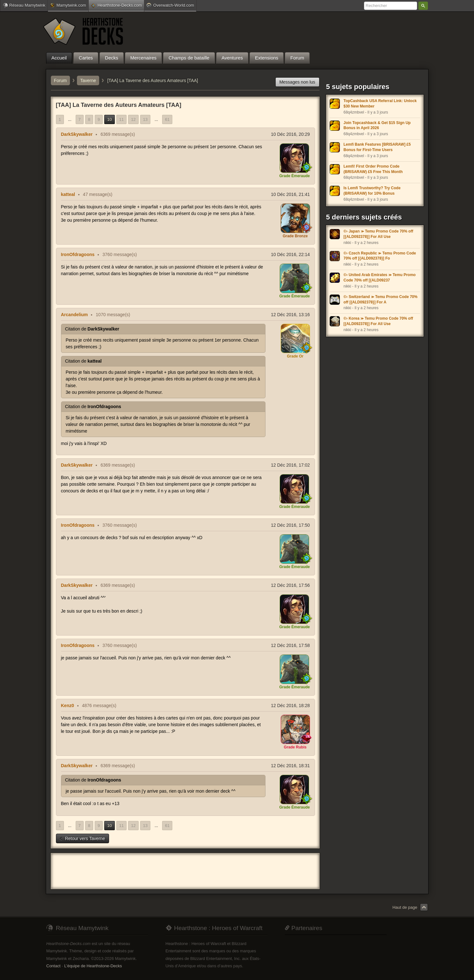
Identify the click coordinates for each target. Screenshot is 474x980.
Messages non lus (297, 82)
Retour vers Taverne (82, 838)
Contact (54, 966)
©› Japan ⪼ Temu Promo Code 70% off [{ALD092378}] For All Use (378, 234)
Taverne (88, 80)
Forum (60, 80)
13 (145, 119)
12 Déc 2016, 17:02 (290, 465)
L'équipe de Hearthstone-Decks (93, 966)
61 (167, 119)
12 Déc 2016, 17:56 (290, 585)
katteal (68, 194)
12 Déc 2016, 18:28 (290, 705)
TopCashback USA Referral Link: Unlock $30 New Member (380, 104)
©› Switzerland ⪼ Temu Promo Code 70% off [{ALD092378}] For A (381, 299)
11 (121, 119)
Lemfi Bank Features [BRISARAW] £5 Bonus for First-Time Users (377, 147)
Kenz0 (68, 705)
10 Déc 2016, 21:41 (290, 194)
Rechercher (423, 6)
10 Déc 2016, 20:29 (290, 134)
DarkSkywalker (77, 134)
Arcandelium (75, 315)
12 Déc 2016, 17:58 (290, 645)
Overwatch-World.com (170, 5)
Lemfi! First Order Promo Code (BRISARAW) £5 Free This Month (373, 169)
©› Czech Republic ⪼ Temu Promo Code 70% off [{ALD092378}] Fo (380, 256)
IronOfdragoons (78, 254)
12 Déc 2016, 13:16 (290, 315)
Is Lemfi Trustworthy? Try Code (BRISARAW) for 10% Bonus (372, 191)
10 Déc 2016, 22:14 (290, 254)
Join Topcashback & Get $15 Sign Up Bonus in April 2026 (377, 125)
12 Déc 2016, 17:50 (290, 525)
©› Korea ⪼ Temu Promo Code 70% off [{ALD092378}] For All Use (378, 321)
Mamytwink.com (68, 5)
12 (133, 119)
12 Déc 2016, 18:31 (290, 766)
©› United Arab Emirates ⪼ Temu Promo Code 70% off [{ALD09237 (380, 278)
